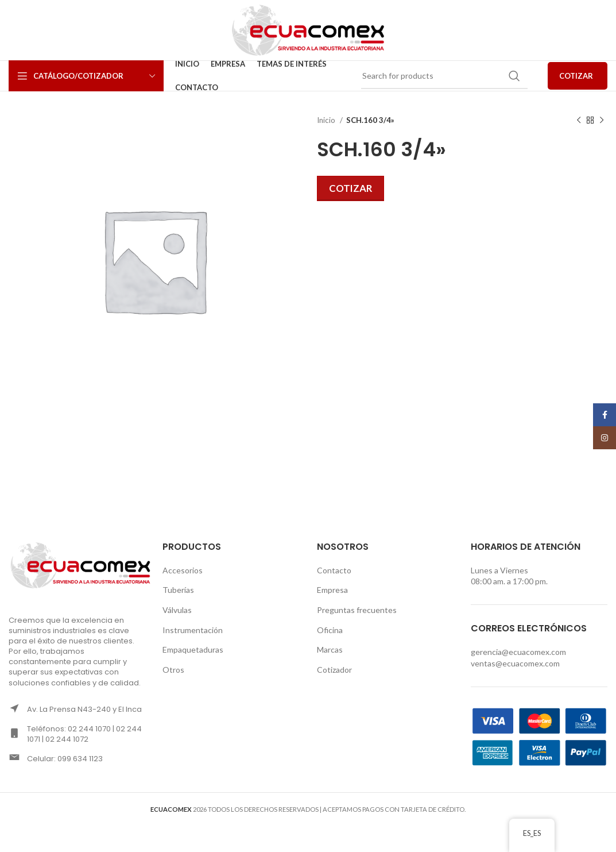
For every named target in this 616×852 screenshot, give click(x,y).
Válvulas (177, 610)
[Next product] (602, 121)
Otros (173, 670)
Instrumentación (193, 630)
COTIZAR (576, 76)
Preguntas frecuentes (357, 610)
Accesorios (183, 570)
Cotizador (334, 670)
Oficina (330, 630)
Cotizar (350, 188)
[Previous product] (579, 121)
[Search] (444, 76)
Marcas (330, 649)
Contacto (334, 570)
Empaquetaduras (193, 649)
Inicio (327, 120)
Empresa (332, 590)
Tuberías (178, 590)
